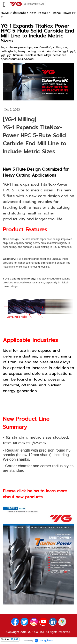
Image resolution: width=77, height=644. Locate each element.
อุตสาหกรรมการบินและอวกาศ (17, 59)
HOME (5, 13)
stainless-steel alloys (38, 55)
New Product (39, 13)
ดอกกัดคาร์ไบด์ (43, 47)
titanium (18, 55)
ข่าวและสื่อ (20, 13)
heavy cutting (27, 51)
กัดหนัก (57, 51)
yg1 (3, 55)
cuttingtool (60, 47)
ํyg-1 (65, 51)
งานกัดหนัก (44, 51)
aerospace (59, 55)
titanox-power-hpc (20, 47)
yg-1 (72, 51)
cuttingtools (9, 51)
